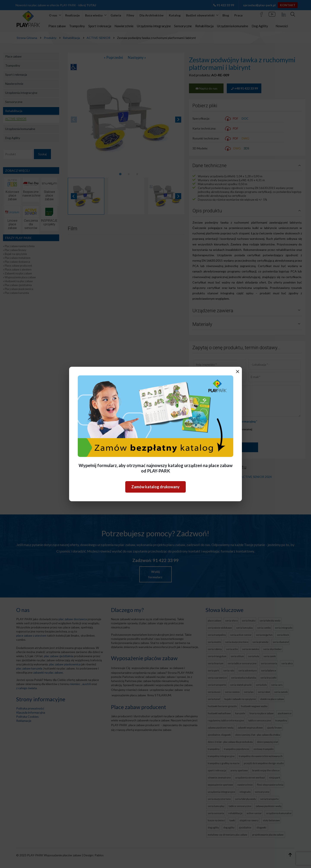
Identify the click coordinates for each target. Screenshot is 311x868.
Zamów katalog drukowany (155, 487)
